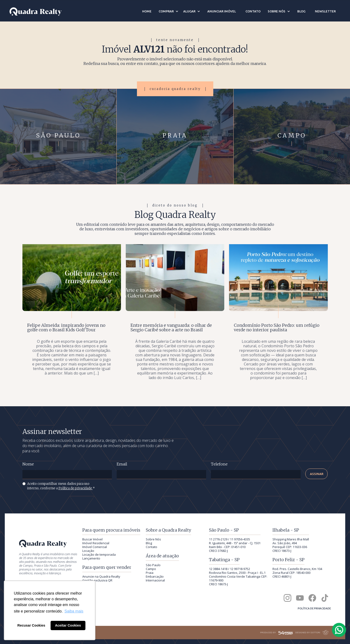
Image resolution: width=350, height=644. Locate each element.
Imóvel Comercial (95, 547)
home (147, 11)
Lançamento (91, 558)
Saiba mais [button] (74, 611)
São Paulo (153, 565)
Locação (88, 551)
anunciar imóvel (222, 11)
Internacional (155, 580)
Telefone (219, 464)
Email (122, 464)
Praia (150, 573)
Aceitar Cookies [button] (68, 625)
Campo (151, 569)
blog (301, 11)
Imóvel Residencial (96, 543)
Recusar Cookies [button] (31, 625)
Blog (149, 543)
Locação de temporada (99, 554)
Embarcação (155, 576)
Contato (151, 547)
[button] (169, 11)
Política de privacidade (76, 488)
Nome (28, 464)
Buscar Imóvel (92, 539)
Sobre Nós (153, 539)
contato (253, 11)
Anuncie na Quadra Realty (101, 576)
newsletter (325, 11)
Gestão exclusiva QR (97, 580)
